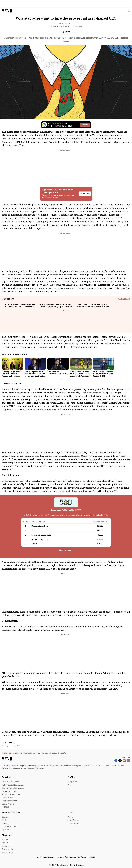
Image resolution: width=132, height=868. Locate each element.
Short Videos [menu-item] (73, 820)
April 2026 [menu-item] (6, 843)
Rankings (7, 777)
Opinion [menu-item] (5, 830)
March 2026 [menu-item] (7, 846)
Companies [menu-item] (72, 782)
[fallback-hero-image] (13, 364)
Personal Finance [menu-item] (9, 826)
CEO (18, 746)
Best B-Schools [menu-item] (8, 804)
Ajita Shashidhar (66, 23)
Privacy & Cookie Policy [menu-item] (46, 857)
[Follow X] (120, 761)
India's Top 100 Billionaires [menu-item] (13, 785)
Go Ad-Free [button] (85, 194)
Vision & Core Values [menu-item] (78, 857)
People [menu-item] (70, 785)
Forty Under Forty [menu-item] (9, 801)
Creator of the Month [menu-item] (11, 782)
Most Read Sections (11, 812)
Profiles (71, 777)
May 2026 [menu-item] (6, 840)
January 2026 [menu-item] (7, 852)
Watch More (123, 299)
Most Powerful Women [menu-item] (11, 794)
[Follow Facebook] (116, 761)
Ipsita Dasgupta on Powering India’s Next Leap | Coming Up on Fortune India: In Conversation (56, 307)
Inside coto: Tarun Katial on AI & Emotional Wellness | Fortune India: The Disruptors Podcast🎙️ (93, 307)
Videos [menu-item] (70, 817)
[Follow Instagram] (128, 761)
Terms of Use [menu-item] (62, 857)
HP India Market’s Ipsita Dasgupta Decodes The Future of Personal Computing (20, 307)
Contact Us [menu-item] (92, 857)
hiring (12, 746)
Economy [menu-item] (6, 823)
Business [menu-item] (6, 817)
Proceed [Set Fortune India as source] (85, 125)
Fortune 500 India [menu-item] (9, 791)
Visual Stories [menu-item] (73, 823)
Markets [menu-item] (5, 820)
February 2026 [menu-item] (8, 849)
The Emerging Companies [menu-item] (13, 788)
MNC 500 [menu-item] (6, 807)
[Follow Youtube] (124, 761)
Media (71, 812)
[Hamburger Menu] (129, 11)
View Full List (65, 550)
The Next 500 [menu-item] (7, 798)
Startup (5, 746)
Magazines (7, 835)
